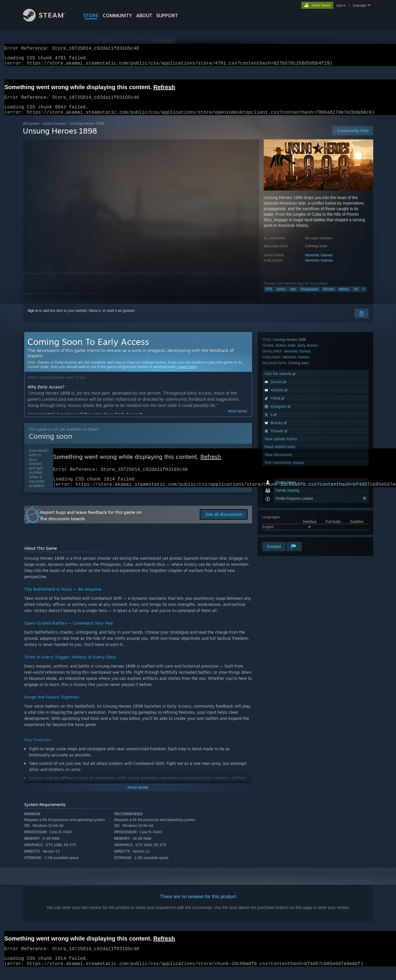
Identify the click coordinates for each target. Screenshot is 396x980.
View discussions (278, 525)
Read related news (280, 517)
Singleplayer (310, 296)
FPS (269, 296)
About (144, 15)
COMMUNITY (117, 15)
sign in (341, 5)
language (360, 5)
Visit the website (280, 444)
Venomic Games (319, 262)
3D (356, 296)
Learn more (187, 374)
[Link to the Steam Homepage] (48, 20)
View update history (281, 509)
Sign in (33, 318)
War (293, 296)
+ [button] (364, 296)
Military (344, 296)
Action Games (55, 131)
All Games (31, 131)
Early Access (308, 416)
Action (281, 296)
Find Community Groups (284, 533)
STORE (91, 15)
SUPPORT (167, 15)
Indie (292, 416)
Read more (238, 418)
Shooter (329, 296)
